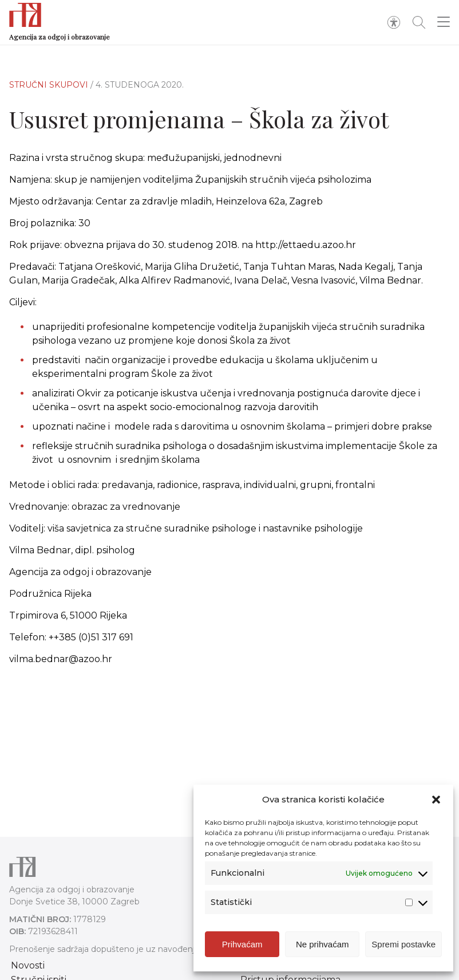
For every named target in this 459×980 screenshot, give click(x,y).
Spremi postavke (403, 944)
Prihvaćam (242, 944)
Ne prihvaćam (323, 944)
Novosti (28, 965)
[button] (436, 800)
